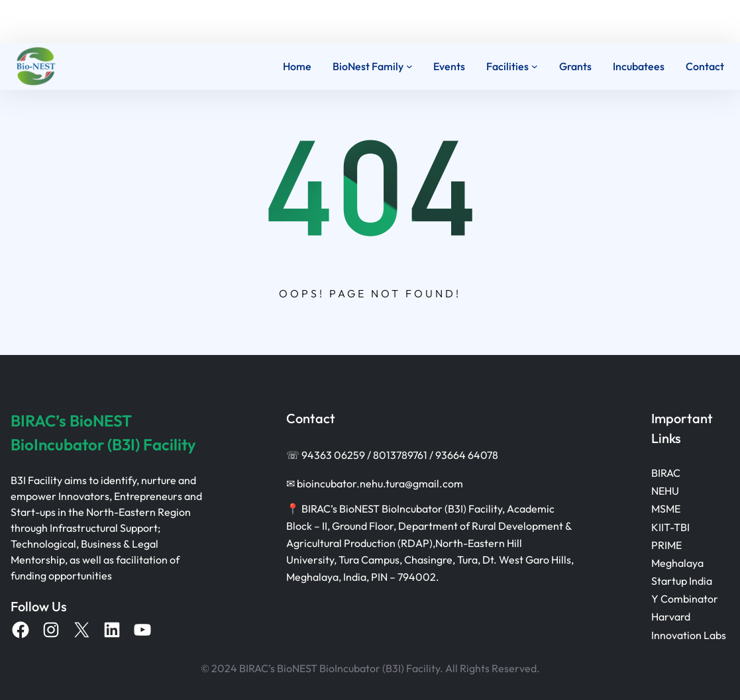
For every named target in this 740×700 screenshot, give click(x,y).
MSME (666, 509)
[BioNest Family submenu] (409, 66)
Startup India (682, 581)
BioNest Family (368, 66)
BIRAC (666, 473)
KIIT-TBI (670, 527)
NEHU (665, 491)
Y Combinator (685, 599)
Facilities (507, 66)
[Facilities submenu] (535, 66)
